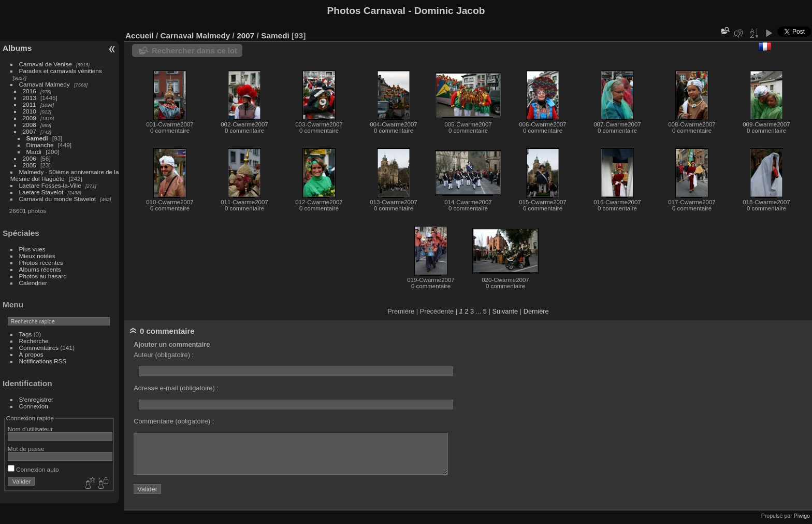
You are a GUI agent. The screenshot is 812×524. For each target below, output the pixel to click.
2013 (30, 98)
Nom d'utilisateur (30, 429)
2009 (30, 118)
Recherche (34, 341)
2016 (30, 91)
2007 (30, 131)
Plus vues (32, 249)
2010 (30, 111)
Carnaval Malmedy (45, 84)
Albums (17, 48)
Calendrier (33, 283)
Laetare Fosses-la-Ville (50, 185)
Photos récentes (41, 263)
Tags (26, 334)
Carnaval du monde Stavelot (57, 199)
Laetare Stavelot (41, 192)
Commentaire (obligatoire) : (174, 421)
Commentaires (39, 348)
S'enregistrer (36, 399)
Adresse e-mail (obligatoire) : (176, 388)
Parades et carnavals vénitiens (61, 71)
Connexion (34, 406)
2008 (30, 125)
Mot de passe (26, 449)
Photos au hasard (43, 276)
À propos (31, 354)
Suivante (505, 311)
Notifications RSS (43, 361)
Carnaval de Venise (46, 64)
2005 (30, 165)
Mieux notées (37, 256)
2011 (30, 104)
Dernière (536, 311)
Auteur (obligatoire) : (164, 355)
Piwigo (802, 516)
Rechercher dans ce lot (194, 51)
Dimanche (40, 145)
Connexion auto (33, 469)
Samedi (37, 138)
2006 (30, 158)
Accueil (140, 36)
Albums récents (40, 269)
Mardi (34, 152)
